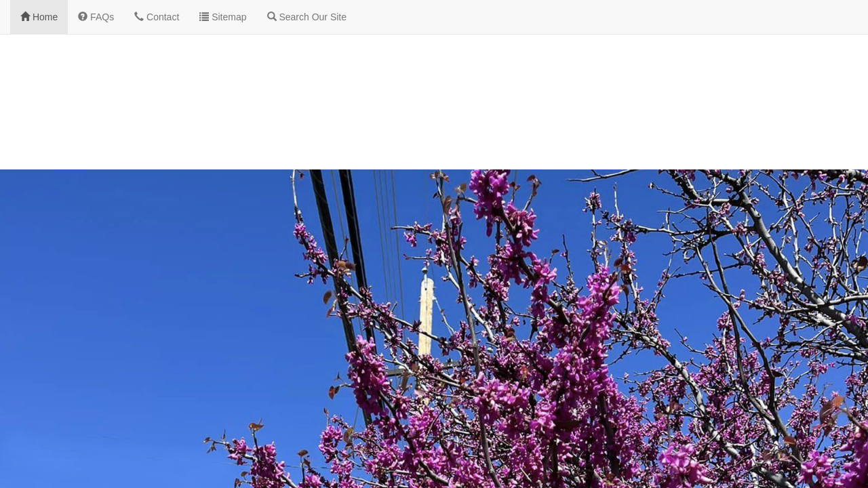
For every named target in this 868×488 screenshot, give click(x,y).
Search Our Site (307, 17)
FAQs (96, 17)
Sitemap (223, 17)
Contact (157, 17)
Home (39, 17)
